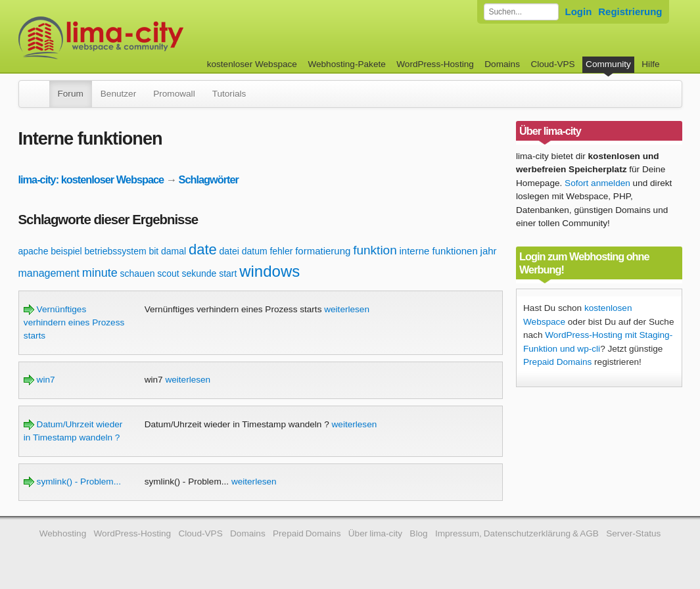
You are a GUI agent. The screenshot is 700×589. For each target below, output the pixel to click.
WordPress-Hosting (435, 64)
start (228, 273)
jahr (489, 251)
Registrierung (630, 12)
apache (34, 251)
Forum (71, 94)
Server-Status (633, 533)
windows (269, 271)
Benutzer (118, 94)
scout (168, 273)
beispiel (66, 251)
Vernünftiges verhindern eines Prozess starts (74, 323)
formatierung (323, 251)
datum (255, 251)
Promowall (174, 94)
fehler (281, 251)
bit (153, 251)
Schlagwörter (209, 179)
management (49, 273)
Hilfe (650, 64)
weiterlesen (347, 309)
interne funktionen (439, 251)
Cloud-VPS (552, 64)
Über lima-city (375, 533)
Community (608, 64)
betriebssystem (115, 251)
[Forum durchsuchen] (521, 12)
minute (100, 273)
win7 (39, 380)
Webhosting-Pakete (346, 64)
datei (229, 251)
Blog (418, 533)
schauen (137, 273)
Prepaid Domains (557, 362)
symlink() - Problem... (72, 482)
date (203, 249)
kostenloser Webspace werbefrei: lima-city (150, 38)
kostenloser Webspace (252, 64)
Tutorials (229, 94)
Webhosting (63, 533)
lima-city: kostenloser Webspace (91, 179)
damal (174, 251)
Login (579, 12)
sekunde (199, 273)
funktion (375, 250)
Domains (502, 64)
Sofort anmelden (597, 183)
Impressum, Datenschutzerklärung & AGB (517, 533)
